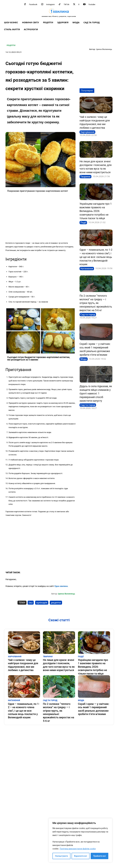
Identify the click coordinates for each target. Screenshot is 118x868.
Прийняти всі (100, 856)
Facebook (33, 4)
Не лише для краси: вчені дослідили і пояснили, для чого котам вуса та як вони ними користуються (58, 663)
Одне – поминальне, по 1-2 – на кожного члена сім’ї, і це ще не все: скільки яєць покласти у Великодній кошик (96, 257)
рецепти (56, 603)
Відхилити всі (80, 856)
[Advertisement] (40, 218)
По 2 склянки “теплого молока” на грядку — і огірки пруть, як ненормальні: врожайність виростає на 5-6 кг (96, 303)
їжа (31, 603)
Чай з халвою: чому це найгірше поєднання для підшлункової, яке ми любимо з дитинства (24, 661)
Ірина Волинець (104, 49)
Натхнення (87, 268)
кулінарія (42, 603)
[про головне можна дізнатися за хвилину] (59, 13)
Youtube (92, 4)
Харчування (87, 132)
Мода (84, 359)
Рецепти (11, 45)
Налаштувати (62, 856)
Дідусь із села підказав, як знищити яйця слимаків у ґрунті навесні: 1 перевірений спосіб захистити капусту (96, 393)
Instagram (51, 4)
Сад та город (88, 314)
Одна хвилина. (61, 586)
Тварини (85, 177)
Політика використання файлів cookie (78, 849)
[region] (80, 840)
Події (83, 223)
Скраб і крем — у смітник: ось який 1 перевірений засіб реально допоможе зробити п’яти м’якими (92, 700)
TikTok (66, 4)
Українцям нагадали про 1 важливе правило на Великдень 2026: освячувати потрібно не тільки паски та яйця (96, 211)
